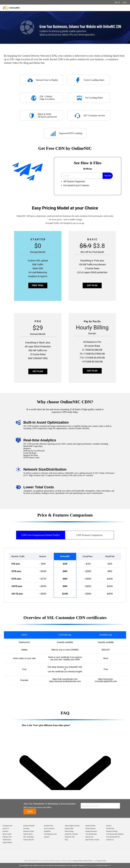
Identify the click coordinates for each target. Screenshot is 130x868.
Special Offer (69, 829)
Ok (110, 865)
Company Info (7, 826)
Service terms (88, 861)
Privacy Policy (91, 865)
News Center (7, 834)
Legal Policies (7, 842)
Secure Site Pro (29, 840)
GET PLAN (92, 285)
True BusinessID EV (113, 837)
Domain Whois (90, 826)
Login (124, 2)
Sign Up (117, 2)
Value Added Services (72, 826)
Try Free (108, 176)
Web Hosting (69, 831)
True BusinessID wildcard (115, 834)
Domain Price (49, 826)
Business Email (29, 831)
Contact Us (110, 840)
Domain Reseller (29, 826)
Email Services (90, 829)
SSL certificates (29, 837)
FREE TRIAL (38, 285)
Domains (26, 829)
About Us (6, 829)
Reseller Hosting (112, 831)
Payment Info (7, 837)
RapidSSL (47, 831)
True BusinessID (91, 834)
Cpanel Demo (28, 834)
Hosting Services (91, 831)
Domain (109, 826)
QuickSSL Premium (71, 834)
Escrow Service (49, 829)
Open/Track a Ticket (92, 840)
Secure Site (89, 837)
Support (47, 837)
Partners (5, 831)
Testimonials (7, 840)
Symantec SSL (70, 837)
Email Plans (110, 829)
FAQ (66, 840)
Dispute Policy (101, 861)
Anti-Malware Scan (50, 834)
